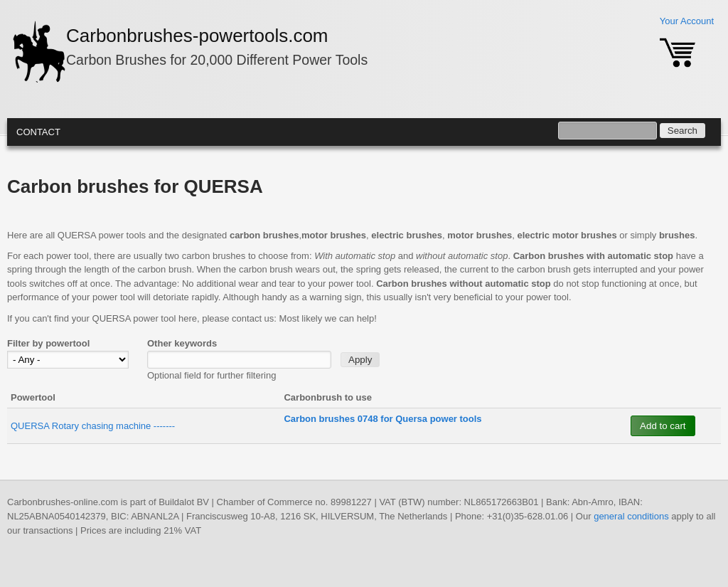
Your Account (687, 21)
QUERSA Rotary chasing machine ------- (93, 426)
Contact (38, 132)
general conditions (631, 516)
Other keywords (182, 343)
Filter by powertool (48, 343)
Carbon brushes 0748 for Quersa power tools (382, 419)
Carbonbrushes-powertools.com (197, 36)
